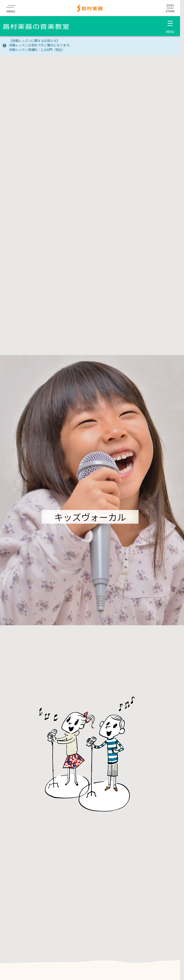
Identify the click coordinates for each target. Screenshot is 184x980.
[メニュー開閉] (170, 26)
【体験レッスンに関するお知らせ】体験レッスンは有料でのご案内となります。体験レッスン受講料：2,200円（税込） (41, 45)
